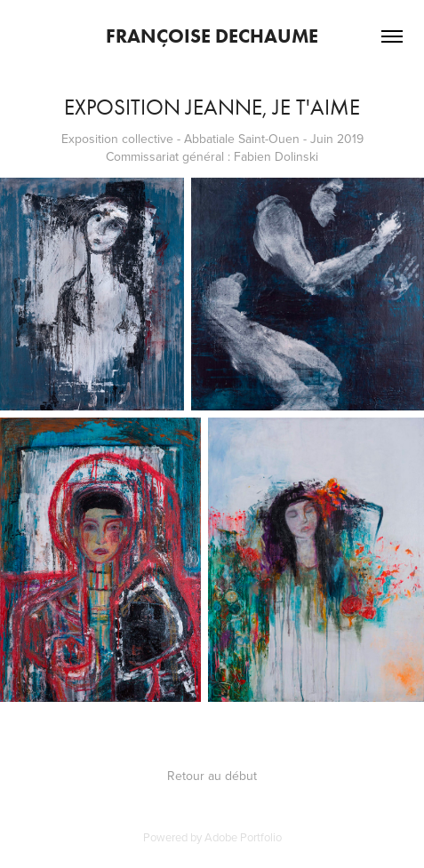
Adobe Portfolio (243, 837)
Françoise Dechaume (212, 36)
